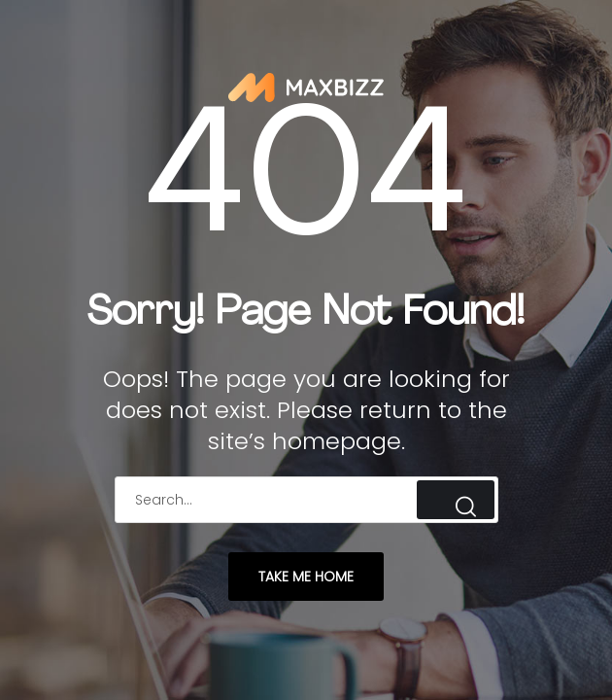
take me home (306, 577)
